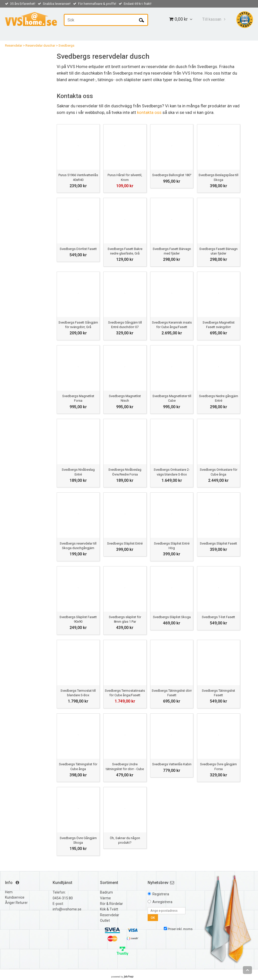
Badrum (106, 892)
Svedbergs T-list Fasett (218, 617)
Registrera (161, 894)
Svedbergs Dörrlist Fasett (78, 249)
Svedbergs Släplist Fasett (218, 543)
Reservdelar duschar (40, 45)
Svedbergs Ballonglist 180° (172, 175)
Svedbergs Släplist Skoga (172, 617)
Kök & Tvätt (109, 909)
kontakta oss (149, 112)
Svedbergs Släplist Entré (125, 543)
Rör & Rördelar (111, 904)
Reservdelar (14, 45)
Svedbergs (66, 45)
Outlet (105, 921)
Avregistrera (162, 902)
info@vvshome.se (67, 909)
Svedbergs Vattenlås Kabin (172, 764)
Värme (105, 898)
